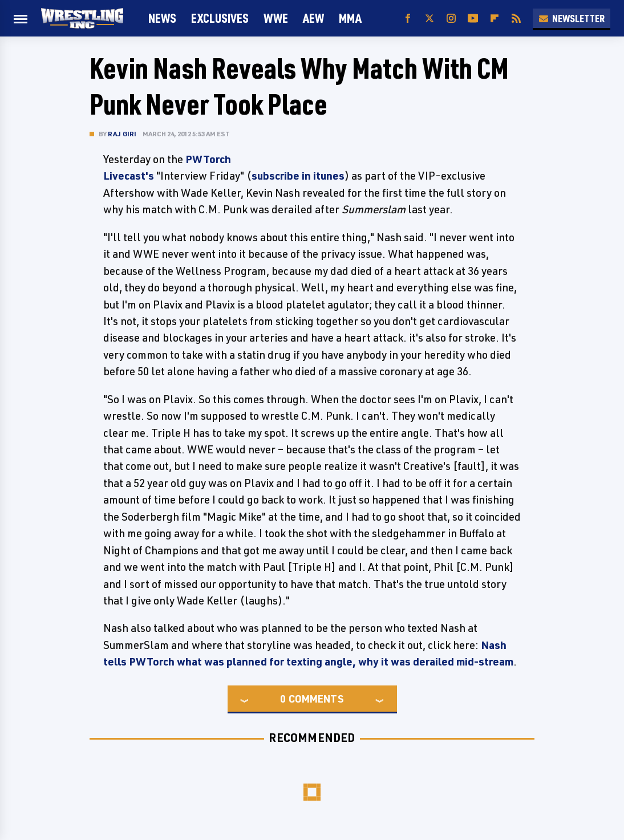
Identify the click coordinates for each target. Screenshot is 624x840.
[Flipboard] (495, 19)
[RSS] (516, 19)
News (162, 18)
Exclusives (220, 18)
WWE (276, 18)
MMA (350, 18)
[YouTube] (473, 19)
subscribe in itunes (298, 176)
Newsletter (572, 18)
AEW (313, 18)
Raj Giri (122, 134)
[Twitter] (429, 19)
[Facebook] (408, 19)
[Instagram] (451, 19)
